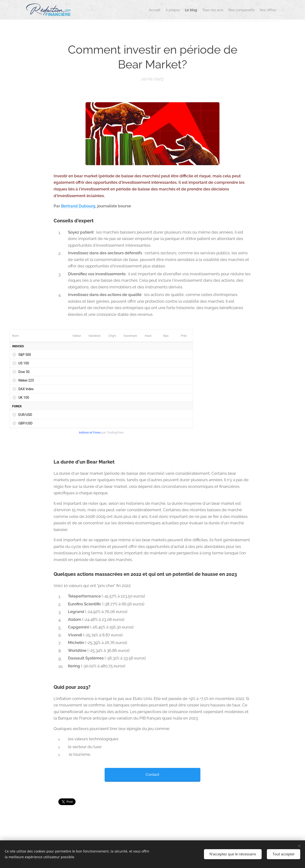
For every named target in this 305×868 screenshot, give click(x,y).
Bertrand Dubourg (78, 206)
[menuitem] (128, 10)
